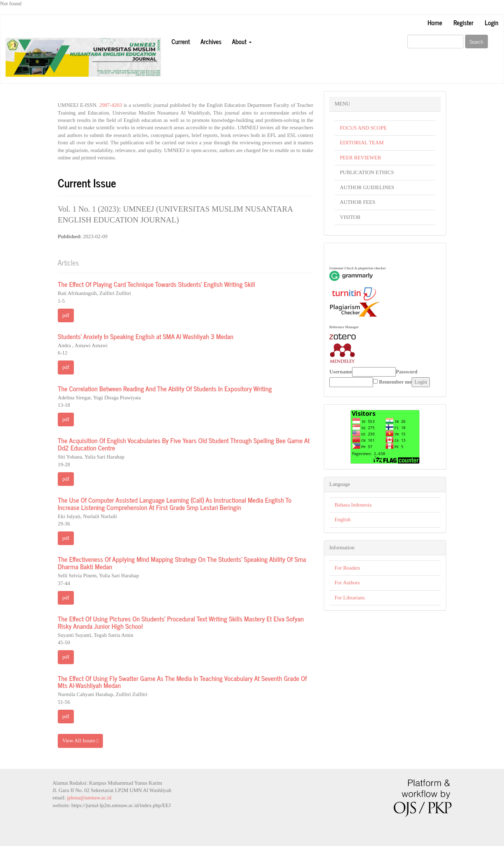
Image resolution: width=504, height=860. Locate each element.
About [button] (242, 41)
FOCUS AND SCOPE (363, 128)
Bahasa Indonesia (353, 505)
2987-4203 (111, 105)
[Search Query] (435, 42)
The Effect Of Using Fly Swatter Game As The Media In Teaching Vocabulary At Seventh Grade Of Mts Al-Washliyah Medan (182, 682)
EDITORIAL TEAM (362, 143)
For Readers (347, 568)
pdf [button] (66, 315)
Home (435, 22)
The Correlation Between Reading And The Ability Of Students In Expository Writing (165, 388)
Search (477, 42)
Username (341, 372)
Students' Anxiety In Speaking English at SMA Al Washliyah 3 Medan (146, 336)
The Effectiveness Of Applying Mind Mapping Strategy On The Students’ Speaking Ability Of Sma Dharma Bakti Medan (182, 563)
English (343, 520)
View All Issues (80, 741)
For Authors (347, 583)
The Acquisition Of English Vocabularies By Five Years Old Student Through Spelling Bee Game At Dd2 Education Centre (184, 444)
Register (463, 22)
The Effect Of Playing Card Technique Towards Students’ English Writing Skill (156, 284)
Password (407, 372)
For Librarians (350, 598)
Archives (211, 41)
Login (492, 22)
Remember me (395, 382)
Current (181, 41)
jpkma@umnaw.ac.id (89, 798)
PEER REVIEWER (360, 158)
